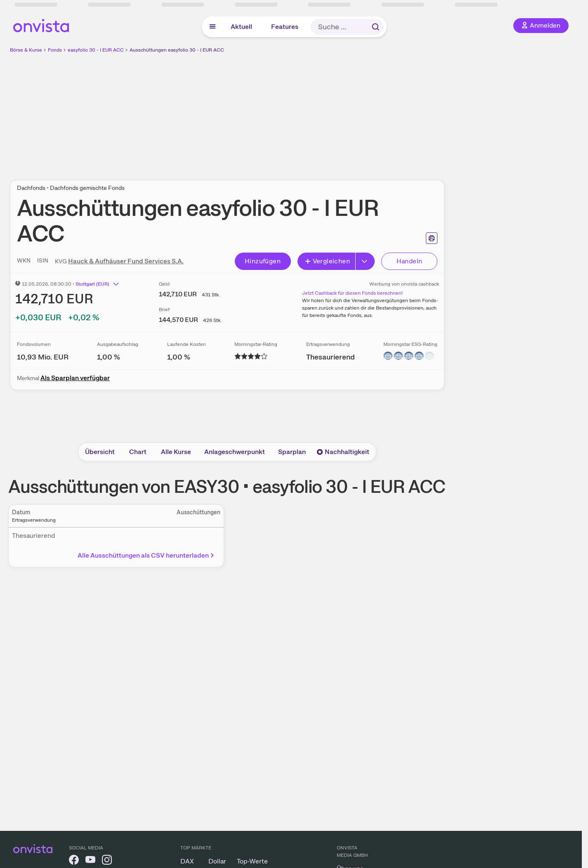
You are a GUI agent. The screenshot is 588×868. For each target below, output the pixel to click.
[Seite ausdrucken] (432, 238)
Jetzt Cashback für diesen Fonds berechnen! (352, 293)
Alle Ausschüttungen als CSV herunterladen (146, 555)
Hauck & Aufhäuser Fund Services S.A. (126, 261)
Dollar (217, 861)
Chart (138, 452)
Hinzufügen (263, 261)
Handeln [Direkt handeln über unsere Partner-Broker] (410, 261)
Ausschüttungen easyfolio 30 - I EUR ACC (177, 50)
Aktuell (241, 27)
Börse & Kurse (26, 50)
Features (285, 27)
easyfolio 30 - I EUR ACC (96, 50)
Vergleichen (327, 261)
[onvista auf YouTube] (90, 861)
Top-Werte (252, 861)
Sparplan (292, 452)
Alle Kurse (176, 452)
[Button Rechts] (365, 261)
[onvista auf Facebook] (74, 861)
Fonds (55, 50)
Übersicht (100, 452)
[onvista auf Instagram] (107, 861)
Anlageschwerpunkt (235, 452)
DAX (187, 861)
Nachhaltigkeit (343, 452)
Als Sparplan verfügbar (75, 378)
